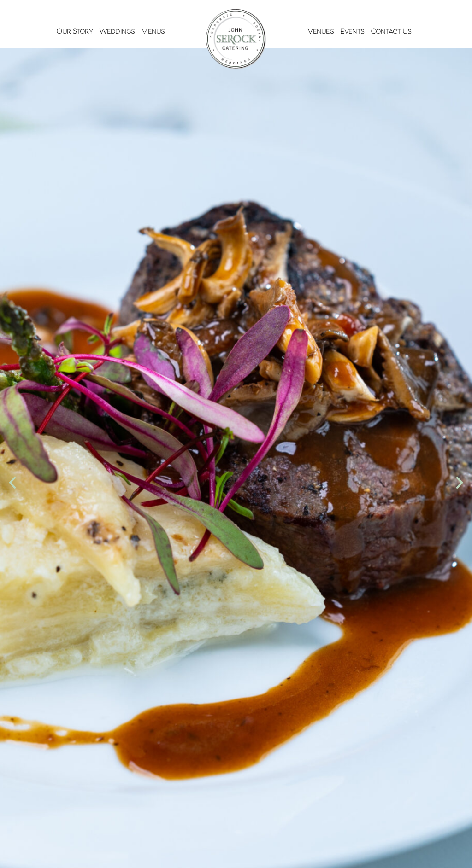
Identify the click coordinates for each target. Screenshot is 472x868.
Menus (153, 32)
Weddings (117, 32)
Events (352, 32)
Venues (321, 32)
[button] (12, 483)
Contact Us (391, 32)
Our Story (74, 32)
